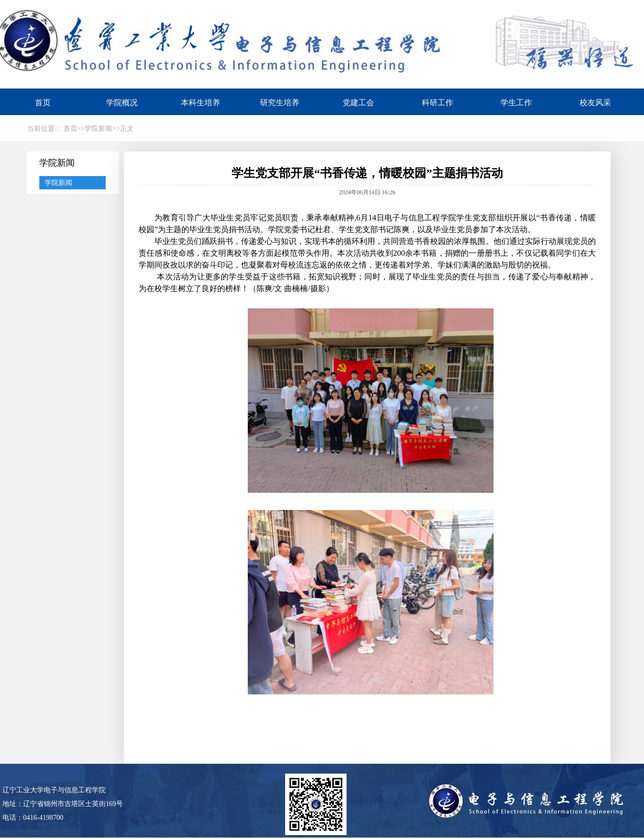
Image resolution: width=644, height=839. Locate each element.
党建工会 (358, 103)
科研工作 (438, 103)
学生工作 (516, 103)
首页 (43, 103)
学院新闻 (59, 183)
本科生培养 (201, 103)
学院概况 (122, 103)
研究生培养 (280, 103)
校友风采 (595, 103)
